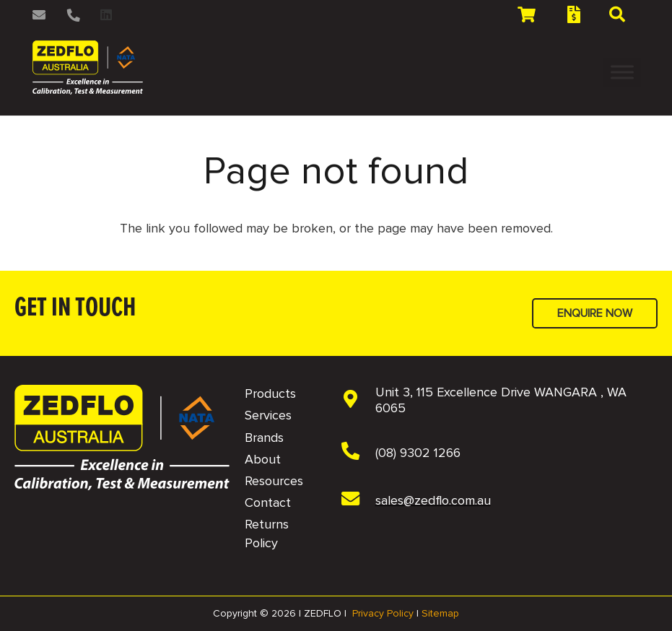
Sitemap (440, 613)
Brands (264, 438)
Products (270, 393)
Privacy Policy (383, 613)
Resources (274, 481)
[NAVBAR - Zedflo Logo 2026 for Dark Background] (122, 438)
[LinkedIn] (106, 14)
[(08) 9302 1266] (358, 453)
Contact (268, 502)
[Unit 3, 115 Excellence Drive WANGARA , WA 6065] (358, 401)
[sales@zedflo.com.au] (358, 500)
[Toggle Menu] (622, 72)
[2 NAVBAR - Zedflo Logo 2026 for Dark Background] (88, 68)
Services (268, 415)
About (263, 459)
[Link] (42, 14)
